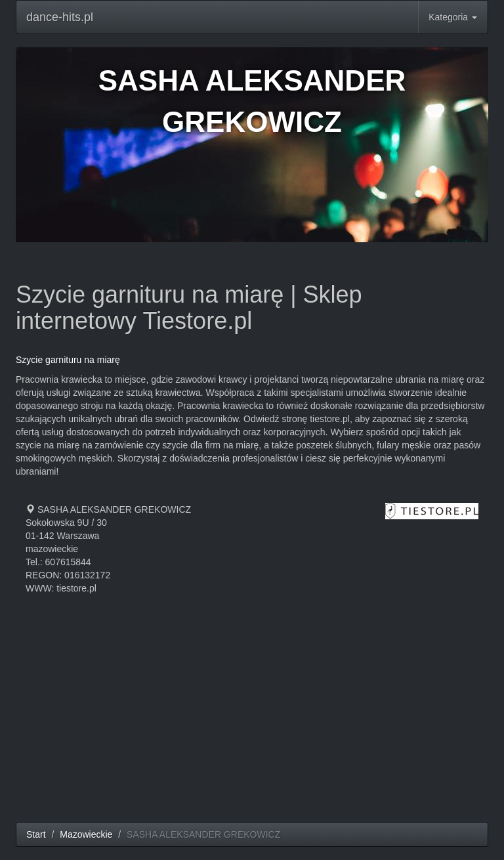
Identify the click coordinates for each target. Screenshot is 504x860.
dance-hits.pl (60, 17)
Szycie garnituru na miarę (68, 360)
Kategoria (453, 17)
